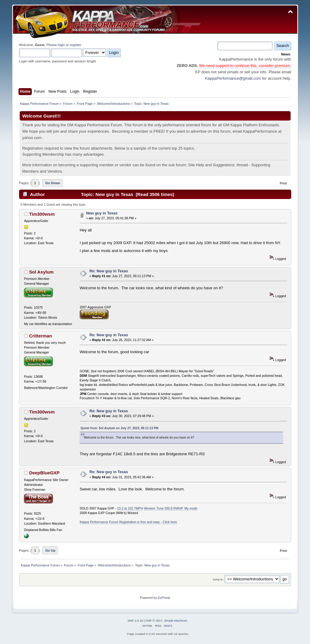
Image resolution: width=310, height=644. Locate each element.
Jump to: (218, 579)
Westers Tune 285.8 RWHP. (164, 508)
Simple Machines (176, 621)
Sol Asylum (41, 272)
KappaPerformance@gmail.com (233, 78)
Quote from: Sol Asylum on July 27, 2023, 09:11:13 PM (119, 428)
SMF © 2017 (154, 621)
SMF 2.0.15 (135, 621)
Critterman (41, 336)
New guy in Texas (102, 213)
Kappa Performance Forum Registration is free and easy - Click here (128, 522)
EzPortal (164, 598)
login (61, 45)
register (76, 45)
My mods (191, 508)
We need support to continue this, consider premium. (245, 66)
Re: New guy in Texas (109, 271)
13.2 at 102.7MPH (130, 508)
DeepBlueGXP (44, 473)
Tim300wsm (42, 214)
